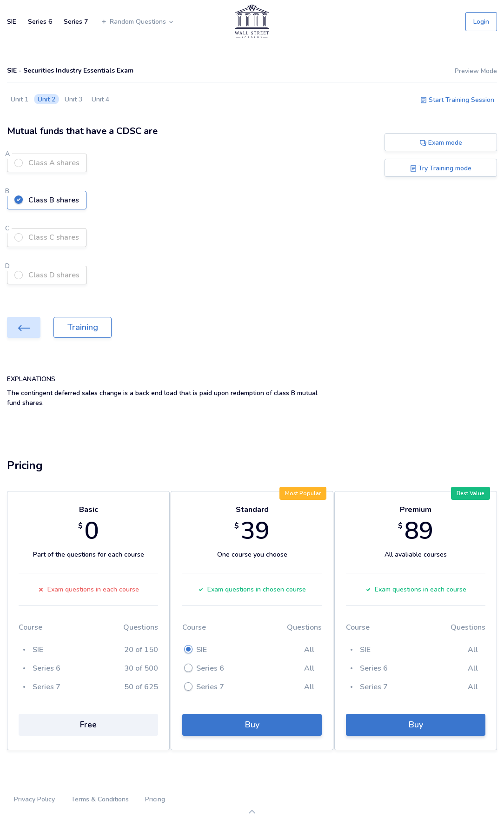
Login (481, 22)
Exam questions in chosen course (252, 589)
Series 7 (76, 22)
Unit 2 (46, 99)
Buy (252, 725)
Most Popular (303, 493)
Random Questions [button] (137, 22)
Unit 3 (73, 99)
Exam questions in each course (89, 589)
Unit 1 (20, 99)
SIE (12, 22)
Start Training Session (457, 100)
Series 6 (40, 22)
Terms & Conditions (100, 799)
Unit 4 (100, 99)
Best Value (471, 493)
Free (88, 725)
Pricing (155, 799)
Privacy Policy (34, 799)
